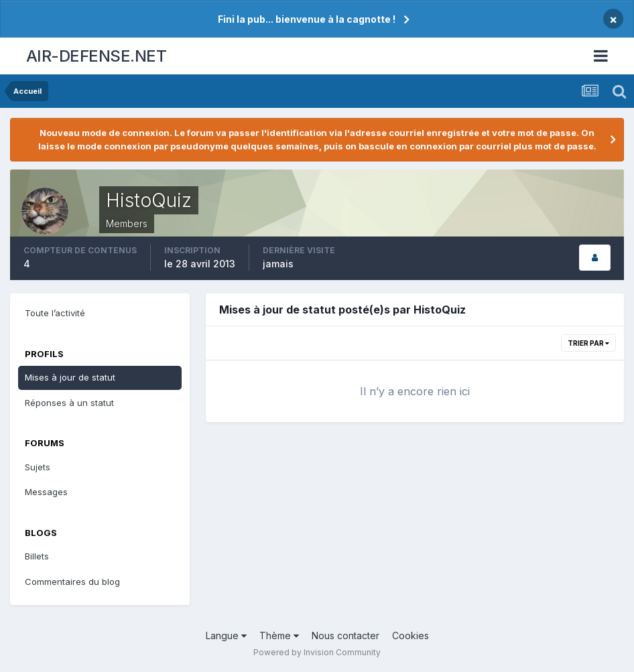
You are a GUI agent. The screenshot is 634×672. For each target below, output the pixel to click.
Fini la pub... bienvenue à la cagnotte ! (307, 19)
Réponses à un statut (69, 403)
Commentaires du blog (72, 582)
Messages (46, 492)
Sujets (38, 467)
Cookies (410, 635)
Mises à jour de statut (70, 377)
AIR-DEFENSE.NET (97, 56)
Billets (37, 556)
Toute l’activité (55, 313)
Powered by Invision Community (317, 652)
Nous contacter (345, 635)
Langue (226, 635)
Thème (279, 635)
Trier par (588, 343)
